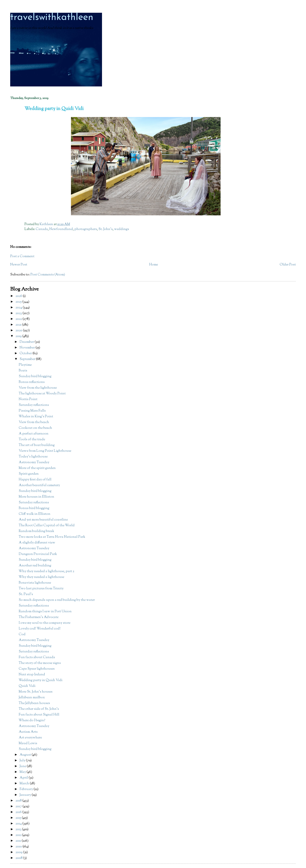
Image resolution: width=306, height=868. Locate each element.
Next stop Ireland (32, 675)
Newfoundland (61, 229)
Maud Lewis (28, 743)
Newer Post (19, 265)
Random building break (36, 531)
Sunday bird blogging (35, 376)
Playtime (25, 365)
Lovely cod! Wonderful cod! (40, 629)
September (28, 359)
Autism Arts (28, 732)
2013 (19, 829)
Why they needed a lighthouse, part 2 (46, 571)
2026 (19, 296)
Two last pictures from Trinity (41, 589)
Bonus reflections (32, 382)
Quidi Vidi (27, 686)
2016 (19, 812)
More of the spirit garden (37, 468)
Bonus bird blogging (34, 508)
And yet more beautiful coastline (43, 520)
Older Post (288, 265)
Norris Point (28, 399)
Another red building (35, 566)
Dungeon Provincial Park (38, 554)
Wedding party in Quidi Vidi (41, 680)
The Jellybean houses (34, 703)
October (26, 354)
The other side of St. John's (39, 709)
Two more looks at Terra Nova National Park (52, 537)
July (23, 761)
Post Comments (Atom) (48, 275)
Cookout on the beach (35, 428)
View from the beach (34, 422)
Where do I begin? (32, 721)
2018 (19, 801)
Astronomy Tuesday (34, 462)
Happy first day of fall (35, 480)
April (24, 778)
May (23, 772)
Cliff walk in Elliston (35, 514)
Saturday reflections (34, 405)
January (26, 795)
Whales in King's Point (36, 417)
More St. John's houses (36, 692)
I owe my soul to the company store (45, 623)
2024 (19, 308)
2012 (19, 835)
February (27, 789)
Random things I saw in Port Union (45, 612)
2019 (19, 336)
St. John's (106, 229)
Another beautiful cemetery (39, 485)
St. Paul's (26, 594)
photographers (86, 229)
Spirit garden (29, 474)
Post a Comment (22, 256)
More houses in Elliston (36, 497)
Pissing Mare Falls (32, 411)
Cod (22, 634)
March (25, 784)
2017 (19, 807)
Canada (42, 229)
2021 (19, 325)
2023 (19, 313)
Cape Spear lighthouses (37, 669)
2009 (19, 852)
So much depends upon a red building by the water (57, 600)
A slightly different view (37, 543)
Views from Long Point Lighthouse (45, 451)
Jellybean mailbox (32, 698)
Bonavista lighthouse (35, 583)
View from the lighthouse (38, 388)
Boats (23, 371)
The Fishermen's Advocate (39, 617)
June (23, 766)
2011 (19, 841)
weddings (122, 229)
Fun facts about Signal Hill (39, 715)
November (28, 348)
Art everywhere (30, 738)
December (27, 342)
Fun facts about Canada (37, 657)
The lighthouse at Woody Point (42, 394)
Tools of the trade (32, 440)
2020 (19, 331)
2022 (19, 319)
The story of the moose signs (40, 663)
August (26, 755)
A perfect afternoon (34, 434)
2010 (19, 847)
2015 (19, 818)
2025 (19, 302)
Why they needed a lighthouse (41, 577)
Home (154, 265)
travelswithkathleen (52, 18)
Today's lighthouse (33, 457)
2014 (19, 824)
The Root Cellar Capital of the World (47, 526)
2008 (19, 858)
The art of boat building (37, 445)
